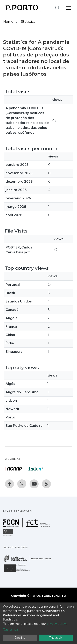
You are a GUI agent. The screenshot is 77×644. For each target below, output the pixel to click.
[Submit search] (57, 7)
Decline (20, 638)
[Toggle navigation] (69, 7)
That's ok (56, 638)
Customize (11, 629)
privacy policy (56, 624)
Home (8, 22)
